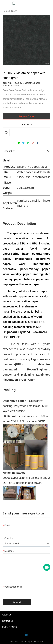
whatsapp (28, 143)
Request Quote (26, 116)
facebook (14, 143)
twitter (23, 143)
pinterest (33, 143)
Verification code (13, 587)
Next (47, 40)
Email (6, 525)
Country (8, 538)
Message (8, 551)
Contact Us (27, 124)
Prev (6, 40)
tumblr (38, 143)
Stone (14, 11)
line (19, 143)
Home (6, 11)
